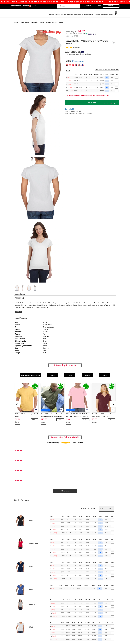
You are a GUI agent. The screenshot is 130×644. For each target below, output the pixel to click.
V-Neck (73, 368)
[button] (91, 28)
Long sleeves (79, 14)
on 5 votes (76, 41)
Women (97, 368)
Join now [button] (111, 6)
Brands (51, 14)
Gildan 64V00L (20, 291)
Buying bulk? (70, 103)
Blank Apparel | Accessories (26, 368)
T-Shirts (58, 14)
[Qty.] (117, 71)
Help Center (16, 6)
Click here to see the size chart (108, 65)
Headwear (105, 14)
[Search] (68, 6)
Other (111, 14)
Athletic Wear (89, 14)
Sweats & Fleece (67, 14)
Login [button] (99, 6)
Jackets (97, 14)
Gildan (69, 35)
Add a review (65, 484)
